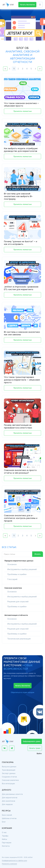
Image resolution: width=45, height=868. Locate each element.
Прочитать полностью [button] (23, 111)
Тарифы (5, 836)
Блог (4, 822)
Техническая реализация (19, 639)
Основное (12, 564)
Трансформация (9, 770)
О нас (4, 832)
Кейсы (4, 839)
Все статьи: (9, 547)
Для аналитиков (9, 801)
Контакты (6, 846)
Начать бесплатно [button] (27, 5)
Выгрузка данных (9, 767)
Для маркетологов (10, 798)
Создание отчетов (9, 777)
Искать (38, 554)
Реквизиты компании (9, 864)
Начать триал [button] (35, 748)
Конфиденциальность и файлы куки (14, 860)
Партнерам (7, 843)
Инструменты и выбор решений (22, 569)
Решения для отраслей (18, 602)
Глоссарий (12, 579)
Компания (7, 828)
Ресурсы (6, 811)
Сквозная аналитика (10, 780)
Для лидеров (7, 804)
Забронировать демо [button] (32, 741)
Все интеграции (8, 783)
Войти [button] (39, 753)
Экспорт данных (9, 773)
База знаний (7, 815)
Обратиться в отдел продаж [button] (23, 692)
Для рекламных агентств (12, 794)
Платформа (8, 762)
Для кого (7, 790)
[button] (40, 5)
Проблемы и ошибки (17, 574)
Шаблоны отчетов (9, 818)
